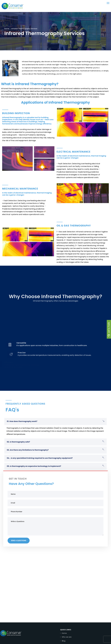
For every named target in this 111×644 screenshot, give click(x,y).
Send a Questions (19, 547)
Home (7, 29)
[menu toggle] (108, 3)
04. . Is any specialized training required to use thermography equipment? (40, 465)
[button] (55, 428)
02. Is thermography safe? (18, 449)
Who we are (75, 637)
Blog (71, 641)
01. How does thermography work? (22, 428)
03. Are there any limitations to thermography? (28, 457)
